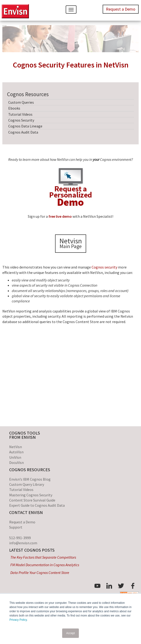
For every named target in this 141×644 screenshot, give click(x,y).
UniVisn (15, 457)
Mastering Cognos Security (31, 495)
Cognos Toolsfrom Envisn (25, 435)
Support (16, 527)
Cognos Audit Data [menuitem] (23, 132)
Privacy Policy (18, 620)
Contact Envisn (26, 512)
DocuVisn (16, 462)
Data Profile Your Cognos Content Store (40, 573)
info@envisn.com (23, 543)
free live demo (60, 216)
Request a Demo (22, 522)
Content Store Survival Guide (32, 500)
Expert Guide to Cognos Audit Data (37, 505)
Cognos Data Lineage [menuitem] (25, 126)
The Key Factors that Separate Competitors (43, 557)
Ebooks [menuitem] (14, 108)
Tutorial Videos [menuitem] (20, 114)
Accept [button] (70, 633)
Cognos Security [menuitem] (21, 120)
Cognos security (104, 267)
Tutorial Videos (21, 490)
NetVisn (16, 447)
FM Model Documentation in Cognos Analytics (45, 565)
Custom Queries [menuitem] (21, 102)
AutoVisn (16, 452)
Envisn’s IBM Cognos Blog (30, 479)
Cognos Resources (30, 470)
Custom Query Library (27, 484)
